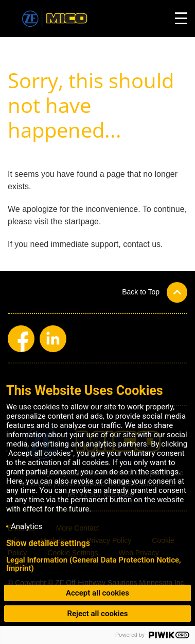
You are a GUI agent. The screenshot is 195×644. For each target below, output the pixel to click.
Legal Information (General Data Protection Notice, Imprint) (94, 564)
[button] (155, 292)
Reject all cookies (97, 614)
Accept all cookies (98, 593)
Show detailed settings (48, 543)
